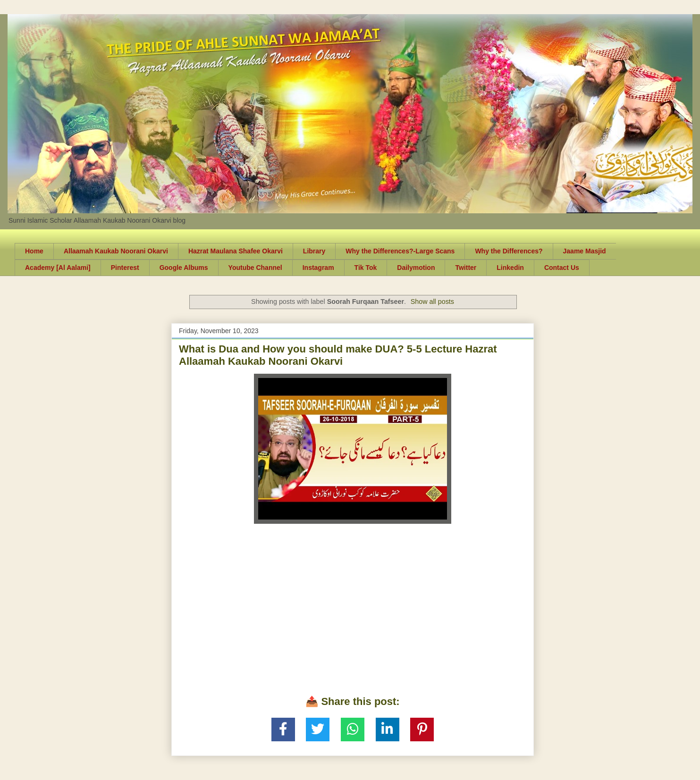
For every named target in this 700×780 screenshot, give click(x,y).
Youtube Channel (255, 268)
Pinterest (125, 268)
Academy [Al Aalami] (58, 268)
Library (314, 251)
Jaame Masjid (585, 251)
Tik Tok (366, 268)
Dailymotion (416, 268)
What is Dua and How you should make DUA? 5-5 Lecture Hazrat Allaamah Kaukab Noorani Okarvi (338, 355)
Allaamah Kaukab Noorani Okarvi (116, 251)
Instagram (318, 268)
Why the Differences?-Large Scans (400, 251)
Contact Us (562, 268)
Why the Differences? (509, 251)
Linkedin (510, 268)
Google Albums (184, 268)
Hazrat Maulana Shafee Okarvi (236, 251)
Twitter (466, 268)
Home (34, 251)
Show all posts (432, 302)
